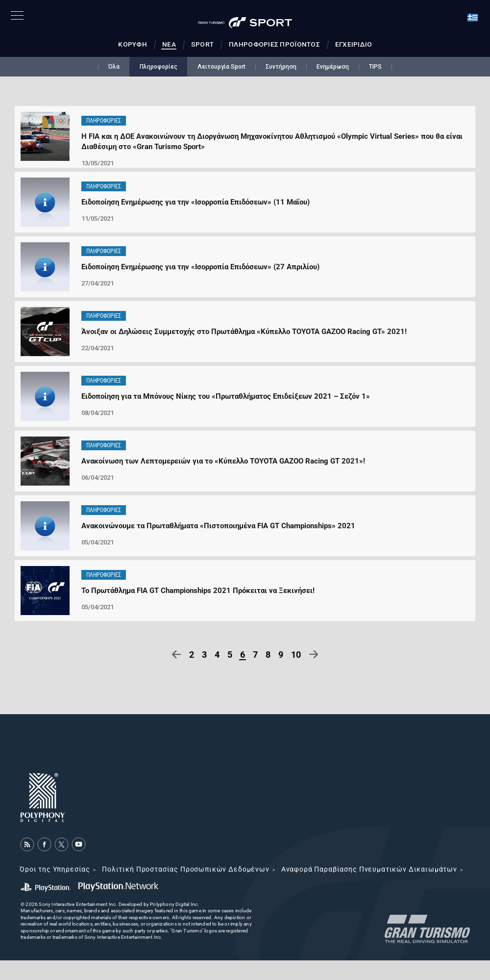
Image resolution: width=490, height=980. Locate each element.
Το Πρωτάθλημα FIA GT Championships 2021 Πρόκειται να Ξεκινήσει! (198, 591)
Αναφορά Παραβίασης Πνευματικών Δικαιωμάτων (369, 869)
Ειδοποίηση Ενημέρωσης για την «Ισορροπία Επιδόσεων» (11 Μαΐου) (196, 202)
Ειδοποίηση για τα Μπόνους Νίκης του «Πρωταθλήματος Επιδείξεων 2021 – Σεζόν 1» (226, 396)
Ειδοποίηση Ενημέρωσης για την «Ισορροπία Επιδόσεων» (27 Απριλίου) (200, 267)
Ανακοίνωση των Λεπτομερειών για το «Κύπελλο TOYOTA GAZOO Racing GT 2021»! (223, 461)
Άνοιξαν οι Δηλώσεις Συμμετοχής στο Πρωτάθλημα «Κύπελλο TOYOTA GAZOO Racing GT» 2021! (244, 332)
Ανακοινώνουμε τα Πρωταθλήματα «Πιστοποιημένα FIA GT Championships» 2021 (218, 526)
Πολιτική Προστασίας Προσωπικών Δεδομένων (186, 869)
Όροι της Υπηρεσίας (55, 869)
